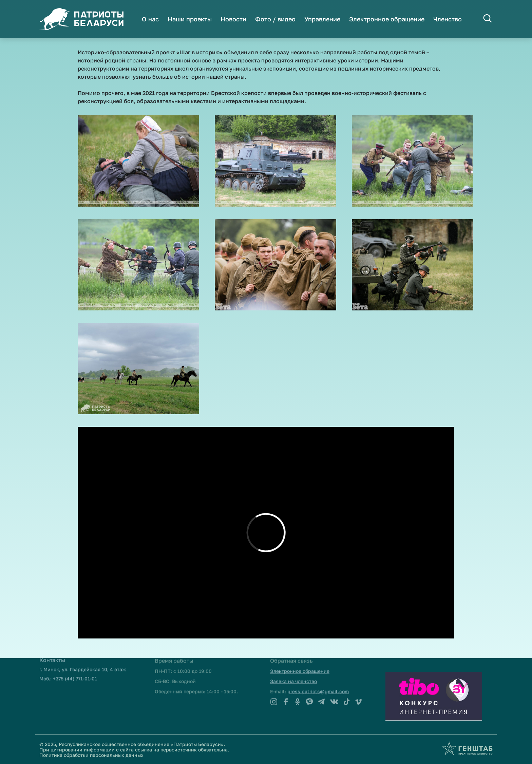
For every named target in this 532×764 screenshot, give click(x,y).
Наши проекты (190, 19)
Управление (322, 19)
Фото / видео (275, 19)
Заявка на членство (293, 671)
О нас (150, 19)
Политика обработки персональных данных (91, 755)
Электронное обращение (387, 19)
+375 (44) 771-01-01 (75, 668)
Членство (448, 19)
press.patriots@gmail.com (318, 681)
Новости (233, 19)
